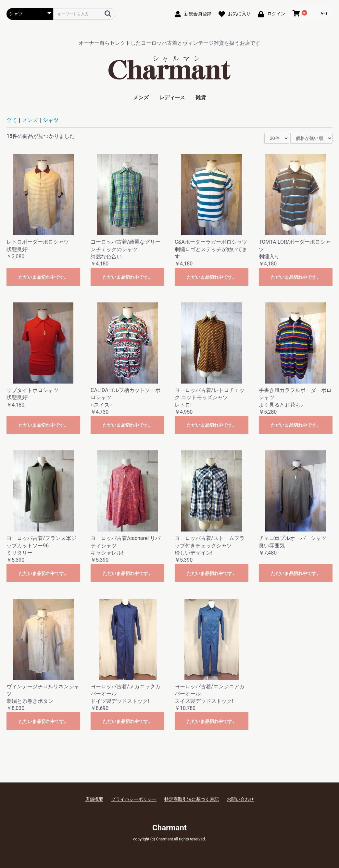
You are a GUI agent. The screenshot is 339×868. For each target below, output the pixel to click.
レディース (172, 98)
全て (12, 120)
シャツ (51, 120)
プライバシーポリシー (134, 799)
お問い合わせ (240, 799)
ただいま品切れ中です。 (44, 277)
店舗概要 (94, 799)
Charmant (169, 828)
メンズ (141, 98)
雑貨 (201, 98)
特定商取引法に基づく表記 (192, 799)
